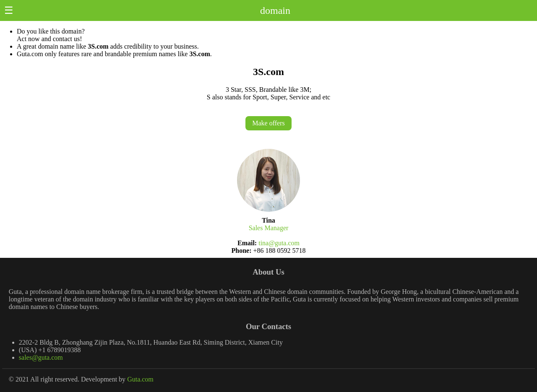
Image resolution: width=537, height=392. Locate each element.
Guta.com (140, 379)
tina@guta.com (279, 243)
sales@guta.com (41, 357)
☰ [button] (9, 10)
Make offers (268, 123)
